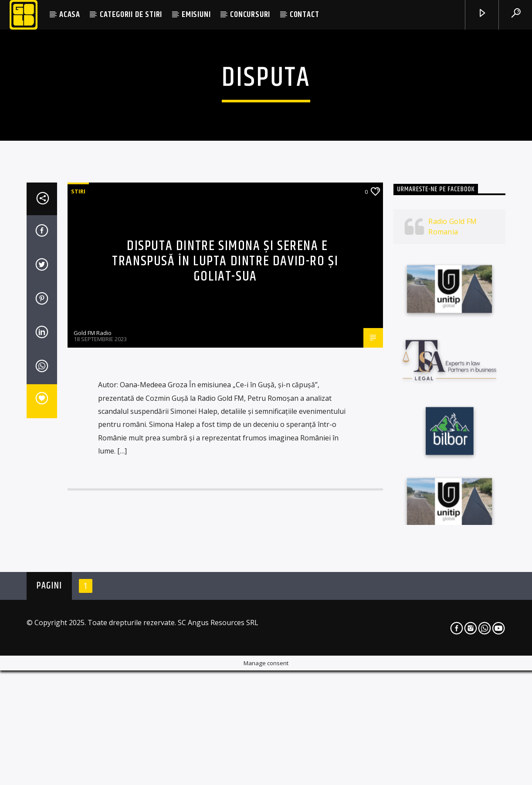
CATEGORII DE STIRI (131, 15)
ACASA (70, 15)
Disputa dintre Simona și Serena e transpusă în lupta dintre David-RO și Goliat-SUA (225, 470)
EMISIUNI (196, 15)
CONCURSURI (250, 15)
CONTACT (305, 15)
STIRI (78, 400)
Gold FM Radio (93, 542)
